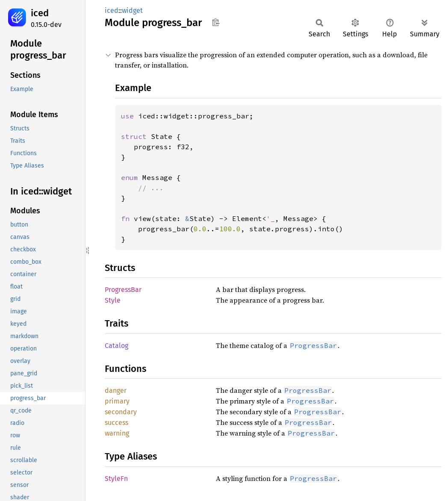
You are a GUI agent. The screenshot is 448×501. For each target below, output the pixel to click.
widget (132, 10)
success (116, 423)
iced (40, 13)
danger (116, 390)
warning (117, 433)
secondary (121, 412)
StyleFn (116, 479)
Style (113, 300)
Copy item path (216, 22)
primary (117, 401)
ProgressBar (123, 290)
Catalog (116, 346)
